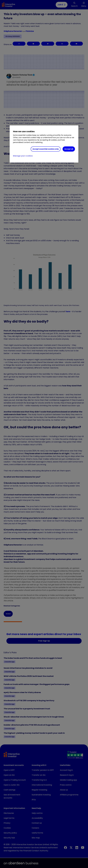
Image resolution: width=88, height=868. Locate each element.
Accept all (69, 149)
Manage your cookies (23, 156)
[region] (44, 144)
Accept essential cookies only (46, 149)
